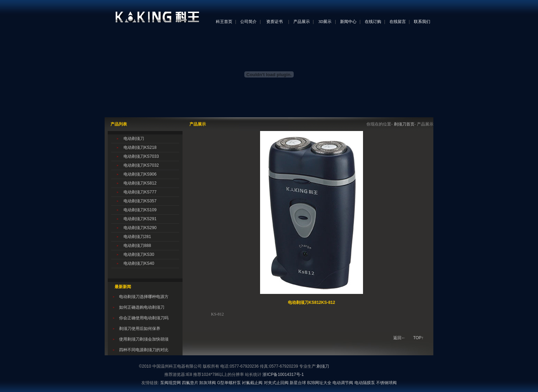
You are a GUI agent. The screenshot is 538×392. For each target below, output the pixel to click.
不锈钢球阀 (386, 383)
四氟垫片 (190, 383)
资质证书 (274, 22)
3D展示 (325, 22)
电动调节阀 (343, 383)
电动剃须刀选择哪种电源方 (144, 297)
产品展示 (302, 22)
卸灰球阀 (208, 383)
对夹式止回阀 (276, 383)
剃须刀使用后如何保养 (140, 329)
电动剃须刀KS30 (139, 254)
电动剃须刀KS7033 (141, 156)
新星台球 (298, 383)
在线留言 (398, 22)
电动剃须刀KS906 (140, 174)
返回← (399, 338)
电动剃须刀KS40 (139, 263)
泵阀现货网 (171, 383)
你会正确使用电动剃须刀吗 (144, 318)
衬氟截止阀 (252, 383)
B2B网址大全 (319, 383)
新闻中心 (348, 22)
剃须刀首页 (404, 124)
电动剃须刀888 (137, 246)
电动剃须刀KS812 (140, 183)
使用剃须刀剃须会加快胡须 (144, 339)
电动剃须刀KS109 (140, 210)
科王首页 (224, 22)
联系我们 (422, 22)
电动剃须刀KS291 (140, 219)
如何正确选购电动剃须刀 (142, 307)
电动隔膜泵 (365, 383)
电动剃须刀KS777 (140, 192)
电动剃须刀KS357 (140, 201)
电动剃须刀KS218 (140, 147)
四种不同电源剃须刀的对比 (144, 350)
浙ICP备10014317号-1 (283, 375)
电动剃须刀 (134, 139)
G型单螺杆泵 (229, 383)
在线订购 (373, 22)
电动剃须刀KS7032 (141, 165)
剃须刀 (323, 366)
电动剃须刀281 (137, 237)
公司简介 (248, 22)
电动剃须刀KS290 (140, 228)
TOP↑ (418, 338)
